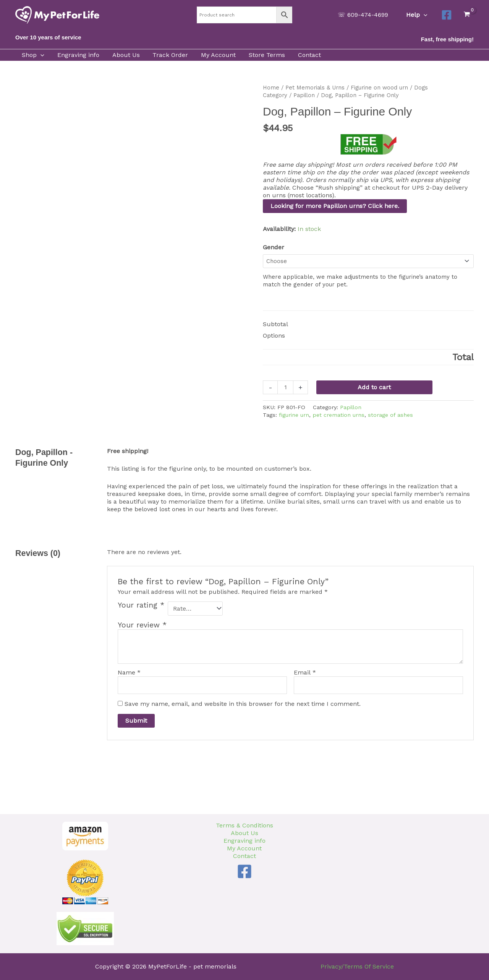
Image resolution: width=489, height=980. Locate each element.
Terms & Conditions (244, 825)
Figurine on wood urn (379, 88)
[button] (364, 15)
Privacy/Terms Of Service (357, 966)
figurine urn (294, 415)
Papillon (304, 95)
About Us (244, 833)
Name (129, 672)
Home (271, 88)
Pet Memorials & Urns (315, 88)
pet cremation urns (338, 415)
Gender (274, 247)
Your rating (141, 605)
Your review (142, 625)
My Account (244, 848)
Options (274, 336)
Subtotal (275, 324)
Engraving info (244, 841)
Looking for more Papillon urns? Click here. (335, 206)
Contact (244, 856)
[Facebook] (447, 15)
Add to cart (374, 387)
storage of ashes (390, 415)
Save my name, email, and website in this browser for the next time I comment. (243, 704)
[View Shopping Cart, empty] (467, 15)
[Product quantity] (285, 387)
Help (417, 15)
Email (305, 672)
